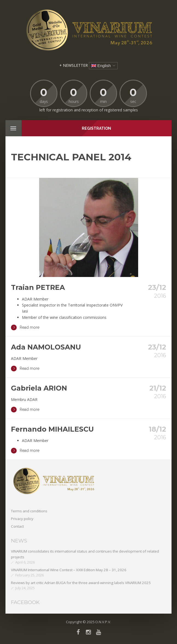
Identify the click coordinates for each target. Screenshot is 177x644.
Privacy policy (22, 519)
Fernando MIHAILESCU (52, 429)
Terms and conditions (29, 511)
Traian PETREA (38, 287)
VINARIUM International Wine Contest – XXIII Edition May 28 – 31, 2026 (69, 570)
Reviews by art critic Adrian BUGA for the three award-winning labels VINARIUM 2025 (81, 583)
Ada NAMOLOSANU (46, 347)
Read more (25, 327)
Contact (17, 526)
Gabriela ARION (39, 388)
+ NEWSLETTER (74, 65)
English (101, 66)
